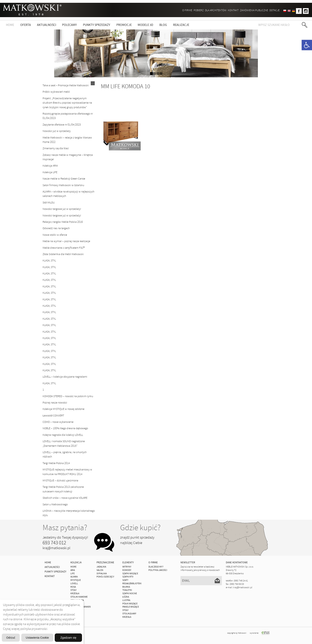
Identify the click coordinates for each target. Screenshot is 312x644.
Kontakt (233, 10)
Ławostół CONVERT (53, 416)
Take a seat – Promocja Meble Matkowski (66, 85)
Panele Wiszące (131, 607)
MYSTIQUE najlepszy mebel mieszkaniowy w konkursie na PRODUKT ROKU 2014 (67, 472)
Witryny (127, 567)
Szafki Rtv (128, 577)
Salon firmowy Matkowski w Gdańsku (63, 185)
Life (73, 574)
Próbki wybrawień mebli (56, 92)
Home (10, 25)
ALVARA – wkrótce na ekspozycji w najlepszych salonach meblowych (68, 194)
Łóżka (126, 597)
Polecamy (69, 25)
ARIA (73, 570)
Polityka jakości (158, 570)
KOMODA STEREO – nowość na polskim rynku (68, 396)
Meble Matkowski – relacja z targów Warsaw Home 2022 (67, 140)
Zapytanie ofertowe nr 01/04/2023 (62, 125)
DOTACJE (274, 10)
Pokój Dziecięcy (105, 577)
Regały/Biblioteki (132, 584)
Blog (163, 25)
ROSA (73, 587)
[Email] (201, 581)
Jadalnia (101, 567)
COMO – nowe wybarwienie (58, 422)
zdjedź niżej (156, 42)
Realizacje (181, 25)
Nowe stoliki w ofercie (55, 235)
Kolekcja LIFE (50, 172)
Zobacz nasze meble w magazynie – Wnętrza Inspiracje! (68, 157)
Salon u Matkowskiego (55, 504)
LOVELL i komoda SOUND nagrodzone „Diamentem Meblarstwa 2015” (64, 443)
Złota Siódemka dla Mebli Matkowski (63, 254)
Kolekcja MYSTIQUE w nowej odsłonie (63, 409)
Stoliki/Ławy (129, 614)
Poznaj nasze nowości (55, 403)
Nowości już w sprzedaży (57, 131)
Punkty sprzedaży (97, 25)
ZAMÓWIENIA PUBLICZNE (254, 10)
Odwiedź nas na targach (56, 228)
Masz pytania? (65, 528)
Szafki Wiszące (130, 574)
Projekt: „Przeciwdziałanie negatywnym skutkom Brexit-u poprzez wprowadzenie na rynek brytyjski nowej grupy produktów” (67, 103)
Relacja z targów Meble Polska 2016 (63, 222)
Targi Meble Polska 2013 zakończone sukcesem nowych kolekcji (63, 489)
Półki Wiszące (130, 604)
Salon (100, 570)
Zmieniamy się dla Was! (56, 148)
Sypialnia (102, 574)
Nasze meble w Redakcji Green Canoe (64, 179)
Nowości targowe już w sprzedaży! (62, 209)
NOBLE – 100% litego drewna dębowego (65, 428)
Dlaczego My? (156, 567)
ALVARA (74, 577)
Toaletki (127, 590)
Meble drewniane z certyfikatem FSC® (64, 248)
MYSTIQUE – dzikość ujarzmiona (60, 481)
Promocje (124, 25)
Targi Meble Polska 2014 (56, 463)
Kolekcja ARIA (50, 166)
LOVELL (74, 584)
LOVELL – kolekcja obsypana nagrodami (65, 377)
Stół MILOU (49, 203)
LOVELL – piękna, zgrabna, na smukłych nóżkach (65, 454)
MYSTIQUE (76, 580)
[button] (307, 45)
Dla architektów (216, 10)
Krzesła (127, 617)
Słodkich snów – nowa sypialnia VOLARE (65, 498)
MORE (73, 567)
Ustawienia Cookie (62, 627)
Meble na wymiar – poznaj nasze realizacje (66, 241)
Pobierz (199, 10)
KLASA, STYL (49, 261)
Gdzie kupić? (140, 528)
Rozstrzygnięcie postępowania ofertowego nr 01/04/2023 (68, 116)
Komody (127, 570)
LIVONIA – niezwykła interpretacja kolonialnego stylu (69, 513)
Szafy (125, 580)
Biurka (126, 587)
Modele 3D (145, 25)
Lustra (126, 600)
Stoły (125, 610)
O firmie (187, 10)
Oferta (26, 25)
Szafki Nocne (130, 593)
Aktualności (47, 25)
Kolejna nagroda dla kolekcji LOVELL (63, 435)
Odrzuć (42, 637)
